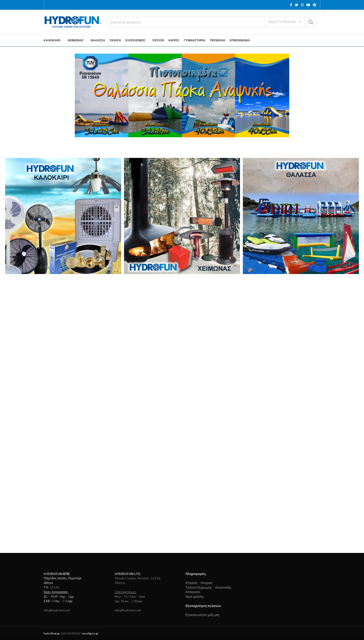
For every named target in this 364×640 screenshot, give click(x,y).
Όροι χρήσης (195, 596)
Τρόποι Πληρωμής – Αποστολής (208, 587)
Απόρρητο (193, 592)
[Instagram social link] (302, 5)
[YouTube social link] (308, 5)
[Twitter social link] (296, 5)
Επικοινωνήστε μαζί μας (203, 615)
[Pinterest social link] (315, 5)
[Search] (212, 22)
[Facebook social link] (291, 5)
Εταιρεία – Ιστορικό (199, 583)
